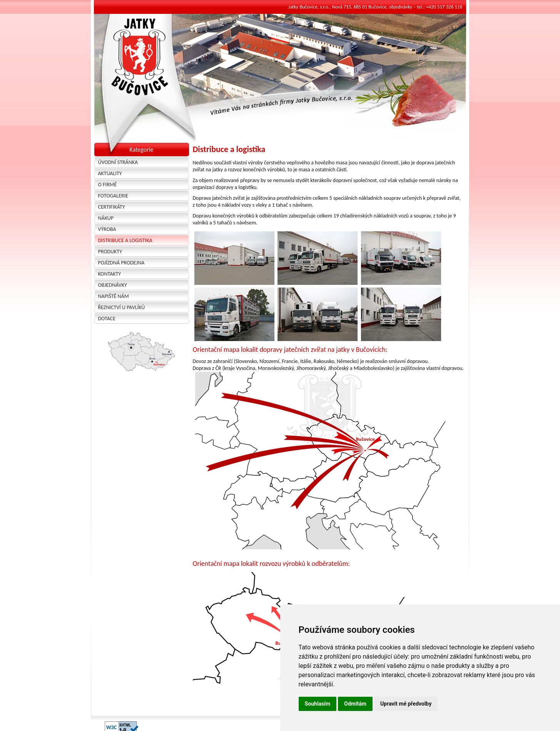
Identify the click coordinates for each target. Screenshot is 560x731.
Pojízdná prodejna (121, 263)
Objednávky (113, 285)
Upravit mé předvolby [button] (406, 704)
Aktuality (110, 173)
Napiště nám (114, 296)
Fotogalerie (113, 196)
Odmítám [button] (355, 704)
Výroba (107, 229)
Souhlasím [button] (318, 704)
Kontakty (110, 274)
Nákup (106, 218)
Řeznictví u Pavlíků (122, 307)
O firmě (108, 185)
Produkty (110, 252)
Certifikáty (112, 207)
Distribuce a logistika (125, 240)
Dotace (107, 319)
